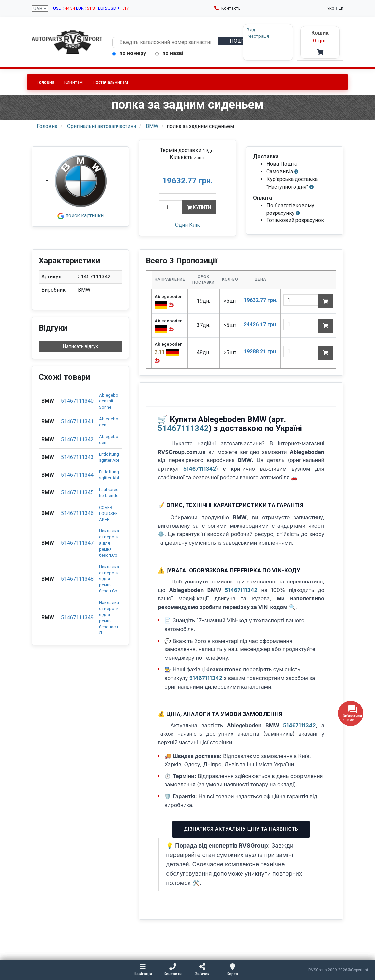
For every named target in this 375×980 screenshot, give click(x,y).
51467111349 (77, 617)
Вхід (251, 30)
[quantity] (301, 300)
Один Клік (187, 225)
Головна (46, 82)
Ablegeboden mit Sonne (109, 401)
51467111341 (77, 422)
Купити (199, 207)
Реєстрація (258, 36)
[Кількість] (170, 207)
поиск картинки (80, 216)
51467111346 (77, 513)
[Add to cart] (325, 301)
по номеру (129, 53)
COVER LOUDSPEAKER (108, 513)
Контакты (228, 8)
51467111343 (77, 457)
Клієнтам (74, 82)
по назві (169, 53)
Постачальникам (110, 82)
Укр (331, 8)
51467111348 (77, 579)
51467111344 (77, 475)
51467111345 (77, 492)
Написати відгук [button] (80, 346)
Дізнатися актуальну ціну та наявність (241, 829)
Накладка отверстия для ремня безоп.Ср (109, 543)
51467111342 (77, 439)
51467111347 (77, 543)
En (341, 8)
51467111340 (77, 401)
